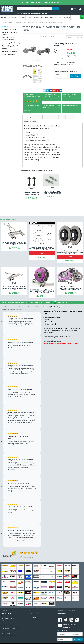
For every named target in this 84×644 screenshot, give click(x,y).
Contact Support (60, 302)
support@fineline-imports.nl (11, 629)
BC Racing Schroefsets (9, 29)
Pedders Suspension (8, 54)
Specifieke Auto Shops (62, 17)
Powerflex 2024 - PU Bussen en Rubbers (9, 39)
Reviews (62, 117)
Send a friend (70, 117)
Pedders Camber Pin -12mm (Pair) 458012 (32, 193)
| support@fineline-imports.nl (39, 14)
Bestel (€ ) (75, 76)
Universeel (49, 17)
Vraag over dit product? (30, 121)
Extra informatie (37, 117)
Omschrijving (27, 117)
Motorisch (12, 17)
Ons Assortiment (35, 618)
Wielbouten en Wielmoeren (11, 51)
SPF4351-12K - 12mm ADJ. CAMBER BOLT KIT (53, 192)
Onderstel (21, 17)
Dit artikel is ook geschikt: (51, 117)
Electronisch (39, 17)
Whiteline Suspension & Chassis (9, 33)
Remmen (4, 17)
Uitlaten (29, 17)
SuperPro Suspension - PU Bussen (10, 47)
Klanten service (35, 614)
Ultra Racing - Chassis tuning (11, 43)
